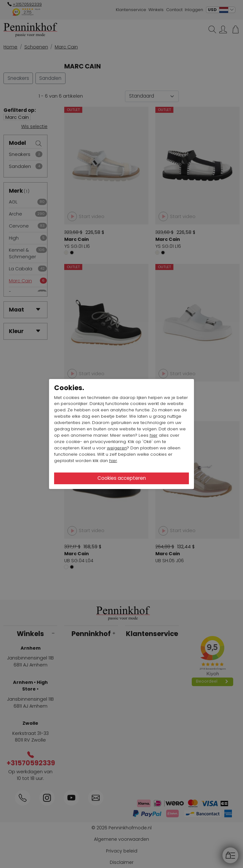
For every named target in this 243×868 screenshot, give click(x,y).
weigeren (117, 448)
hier (154, 435)
